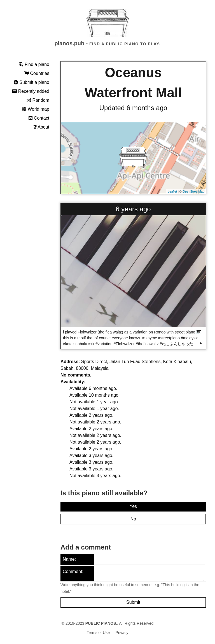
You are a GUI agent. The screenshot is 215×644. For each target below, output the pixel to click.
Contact (39, 118)
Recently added (31, 91)
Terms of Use (98, 633)
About (41, 127)
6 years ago (133, 209)
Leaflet (172, 191)
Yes (133, 506)
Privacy (122, 633)
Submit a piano (31, 82)
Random (38, 100)
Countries (37, 73)
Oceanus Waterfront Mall (133, 83)
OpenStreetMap (193, 191)
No (133, 519)
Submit (133, 602)
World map (36, 109)
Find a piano (34, 64)
